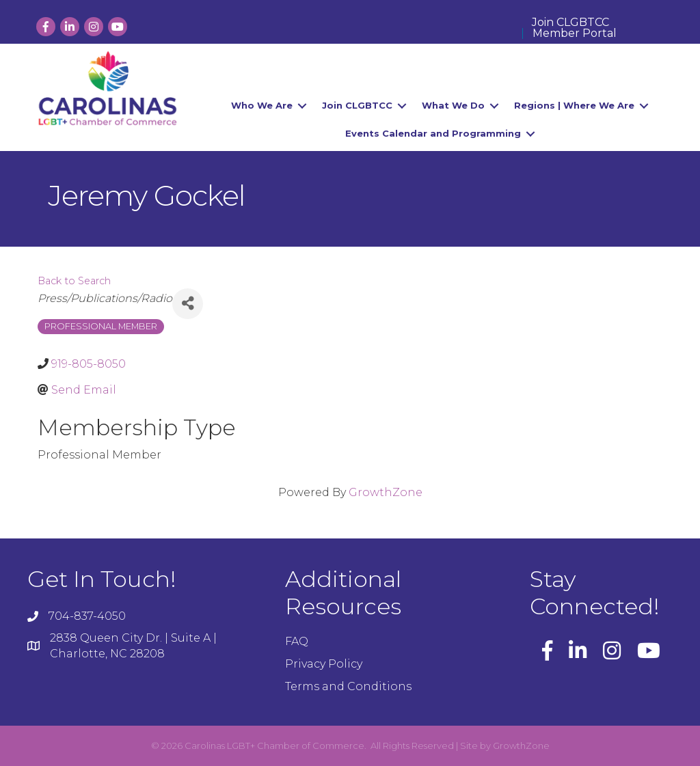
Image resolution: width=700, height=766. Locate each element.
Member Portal (575, 33)
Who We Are (262, 105)
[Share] (188, 304)
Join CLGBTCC (570, 23)
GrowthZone (386, 492)
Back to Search (74, 281)
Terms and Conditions (348, 686)
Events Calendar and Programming (433, 133)
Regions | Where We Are (574, 105)
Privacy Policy (324, 664)
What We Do (453, 105)
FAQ (297, 641)
